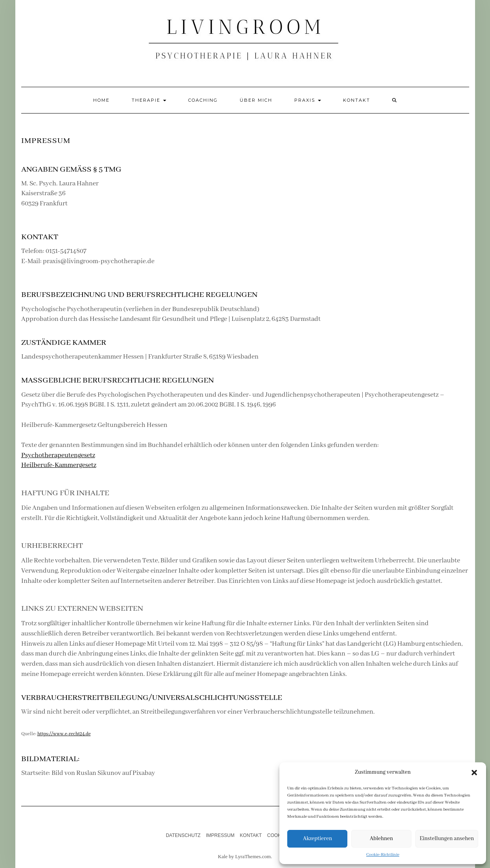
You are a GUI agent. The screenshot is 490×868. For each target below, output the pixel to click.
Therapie (149, 100)
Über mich (256, 100)
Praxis (308, 100)
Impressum (220, 835)
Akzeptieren (317, 839)
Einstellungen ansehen (447, 839)
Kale (223, 856)
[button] (474, 773)
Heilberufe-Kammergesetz (59, 465)
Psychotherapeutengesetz (58, 455)
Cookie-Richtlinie (383, 855)
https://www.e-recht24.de (64, 734)
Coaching (203, 100)
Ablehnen (381, 839)
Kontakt (357, 100)
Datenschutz (183, 835)
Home (101, 100)
